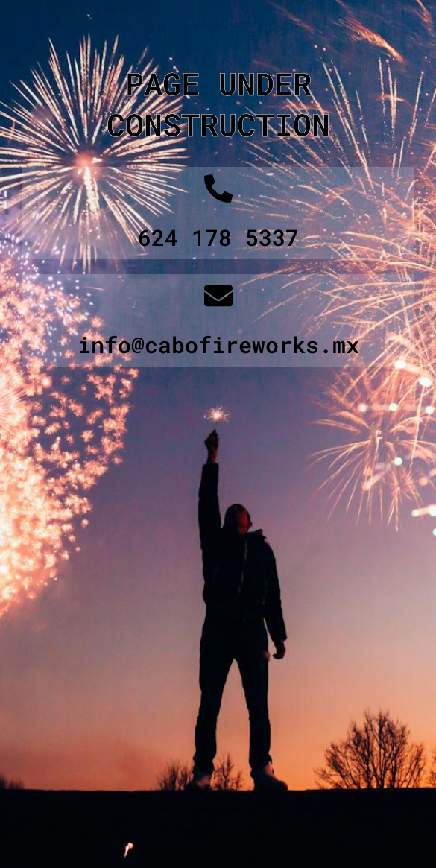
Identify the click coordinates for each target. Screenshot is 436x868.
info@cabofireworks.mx (218, 345)
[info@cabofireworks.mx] (218, 296)
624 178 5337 (218, 237)
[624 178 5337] (218, 189)
